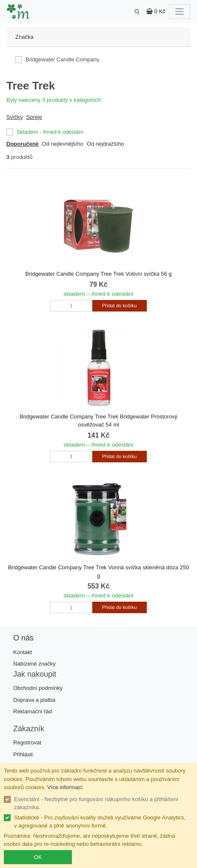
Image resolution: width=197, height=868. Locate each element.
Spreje (34, 117)
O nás (23, 638)
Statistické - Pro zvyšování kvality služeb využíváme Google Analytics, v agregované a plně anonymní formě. (100, 822)
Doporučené (23, 144)
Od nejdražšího (106, 144)
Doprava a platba (34, 700)
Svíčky (14, 117)
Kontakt (23, 652)
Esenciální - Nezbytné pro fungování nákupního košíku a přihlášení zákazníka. (96, 803)
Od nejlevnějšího (63, 144)
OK (38, 857)
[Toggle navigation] (180, 12)
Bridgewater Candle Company (62, 59)
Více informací (65, 787)
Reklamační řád (33, 711)
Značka (24, 37)
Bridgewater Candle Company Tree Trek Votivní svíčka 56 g (99, 274)
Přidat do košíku (119, 306)
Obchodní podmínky (38, 688)
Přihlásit (23, 754)
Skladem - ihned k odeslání (50, 132)
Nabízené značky (34, 664)
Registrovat (27, 743)
